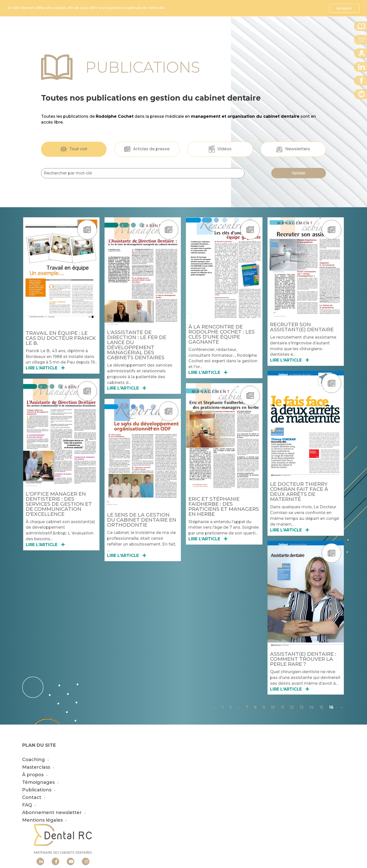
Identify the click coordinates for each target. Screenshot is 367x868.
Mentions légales (44, 820)
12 (292, 707)
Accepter (344, 8)
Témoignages (40, 782)
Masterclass (38, 767)
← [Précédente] (214, 707)
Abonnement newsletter (54, 813)
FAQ (29, 805)
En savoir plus (178, 8)
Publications (39, 790)
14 (311, 707)
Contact (34, 797)
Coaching (36, 760)
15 (321, 707)
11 (282, 707)
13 (302, 707)
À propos (35, 775)
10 (273, 707)
